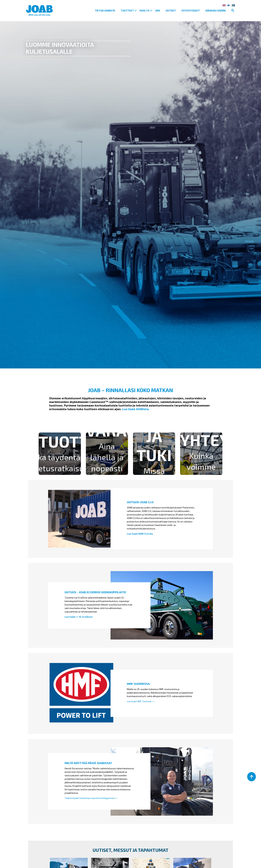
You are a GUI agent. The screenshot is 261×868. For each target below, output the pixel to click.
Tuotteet (127, 11)
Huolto (144, 11)
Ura (158, 11)
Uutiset (171, 11)
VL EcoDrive (86, 617)
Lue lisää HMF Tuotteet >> (141, 701)
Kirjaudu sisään (216, 11)
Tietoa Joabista (105, 11)
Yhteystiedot (191, 11)
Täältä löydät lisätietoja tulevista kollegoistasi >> (91, 798)
